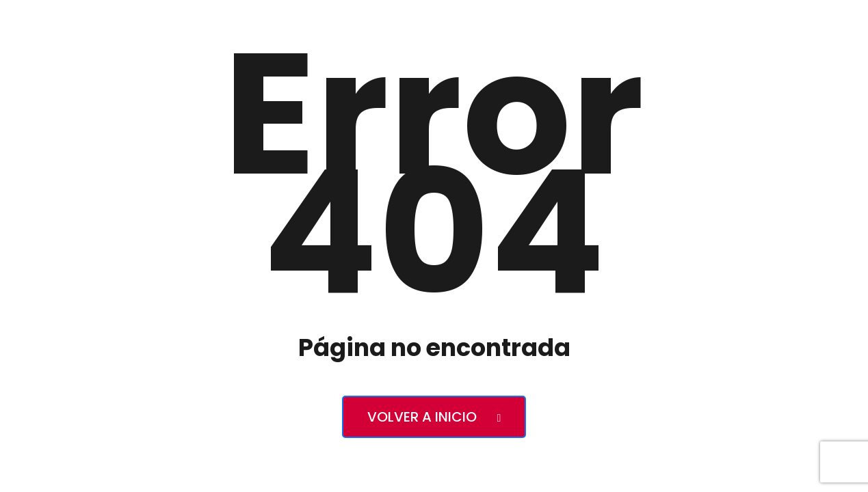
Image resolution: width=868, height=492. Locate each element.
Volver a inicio (434, 417)
